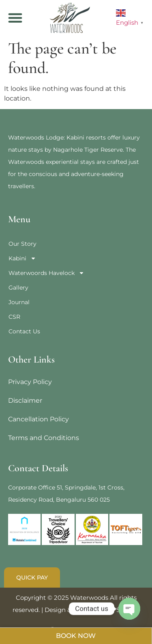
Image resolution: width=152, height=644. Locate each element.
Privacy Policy (30, 382)
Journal (19, 302)
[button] (15, 18)
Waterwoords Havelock (46, 273)
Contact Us (24, 331)
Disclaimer (25, 400)
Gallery (18, 288)
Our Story (22, 244)
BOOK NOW (76, 636)
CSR (14, 317)
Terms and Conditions (44, 438)
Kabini (22, 258)
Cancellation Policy (39, 419)
